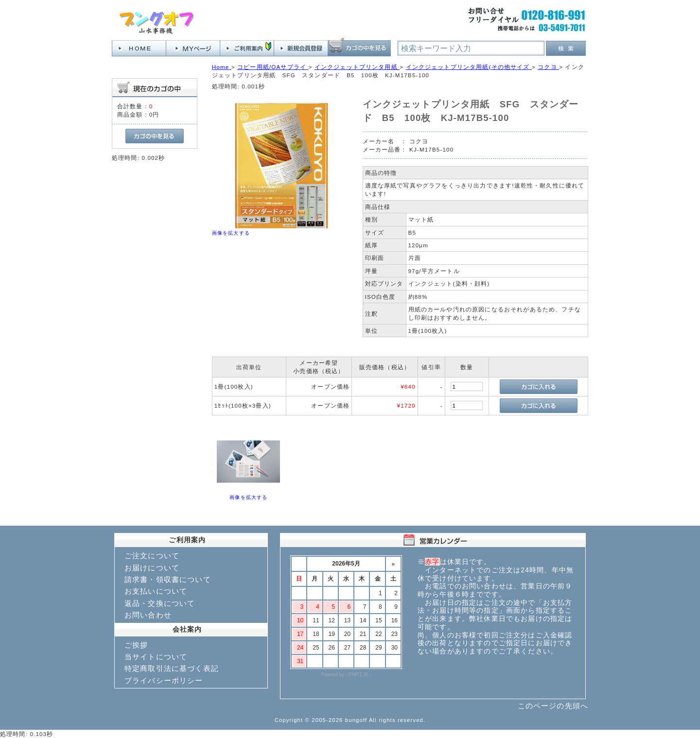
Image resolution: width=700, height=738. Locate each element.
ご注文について (152, 556)
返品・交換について (160, 603)
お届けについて (152, 568)
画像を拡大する (231, 233)
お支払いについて (156, 591)
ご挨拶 (136, 645)
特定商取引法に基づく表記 (172, 668)
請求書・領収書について (168, 579)
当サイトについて (156, 657)
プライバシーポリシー (164, 680)
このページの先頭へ (553, 706)
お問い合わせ (148, 615)
